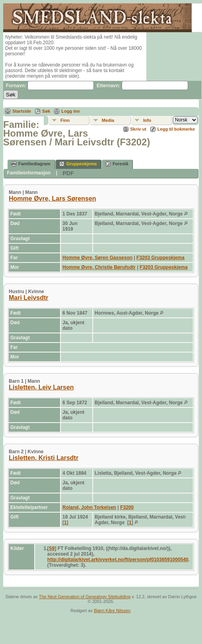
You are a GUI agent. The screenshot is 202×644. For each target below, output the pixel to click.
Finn (65, 120)
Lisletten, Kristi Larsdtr (44, 458)
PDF (68, 173)
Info (147, 120)
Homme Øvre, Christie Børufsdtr (99, 267)
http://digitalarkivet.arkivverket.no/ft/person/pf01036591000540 (118, 560)
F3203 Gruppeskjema (160, 258)
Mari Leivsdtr (29, 298)
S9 (52, 548)
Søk (46, 111)
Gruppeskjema (78, 164)
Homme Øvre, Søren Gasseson (97, 258)
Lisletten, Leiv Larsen (41, 387)
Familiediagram (31, 164)
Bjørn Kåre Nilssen (112, 611)
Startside (22, 111)
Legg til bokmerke (176, 129)
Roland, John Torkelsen (89, 507)
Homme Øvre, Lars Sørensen (52, 199)
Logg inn (70, 111)
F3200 (127, 507)
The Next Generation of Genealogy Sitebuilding (85, 597)
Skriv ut (138, 129)
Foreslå (117, 164)
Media (108, 120)
